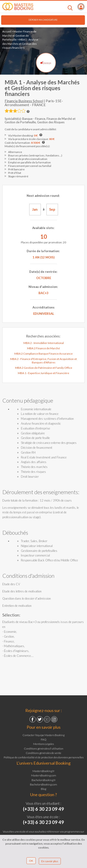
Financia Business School (24, 101)
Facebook (33, 719)
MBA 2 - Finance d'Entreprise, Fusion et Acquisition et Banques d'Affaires (43, 361)
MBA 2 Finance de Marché (43, 348)
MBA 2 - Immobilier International (44, 343)
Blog (43, 789)
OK (31, 861)
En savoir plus (50, 861)
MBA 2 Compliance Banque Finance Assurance (43, 354)
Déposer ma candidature (43, 20)
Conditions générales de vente (43, 753)
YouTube (47, 719)
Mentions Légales (43, 744)
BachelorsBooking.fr (44, 780)
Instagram (54, 719)
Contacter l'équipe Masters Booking (43, 735)
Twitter (40, 719)
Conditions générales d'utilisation (44, 749)
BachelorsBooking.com (43, 784)
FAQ (44, 739)
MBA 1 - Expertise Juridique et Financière (43, 373)
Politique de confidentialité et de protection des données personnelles (44, 757)
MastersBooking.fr (43, 771)
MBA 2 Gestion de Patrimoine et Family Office (44, 368)
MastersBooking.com (44, 775)
